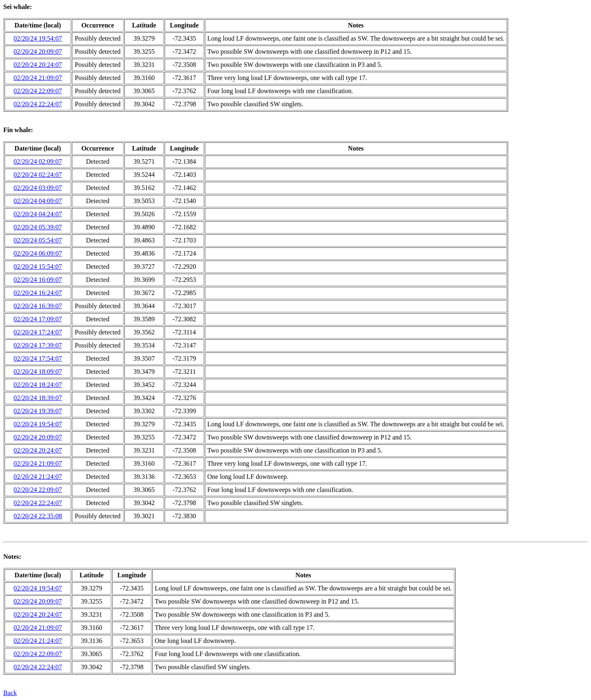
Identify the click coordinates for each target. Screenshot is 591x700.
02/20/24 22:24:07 (38, 104)
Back (10, 693)
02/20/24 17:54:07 (38, 358)
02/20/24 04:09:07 (38, 201)
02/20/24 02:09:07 (38, 161)
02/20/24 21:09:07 (38, 78)
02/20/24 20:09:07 (38, 51)
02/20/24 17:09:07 (38, 319)
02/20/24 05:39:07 (38, 227)
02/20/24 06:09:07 (38, 253)
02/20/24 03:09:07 (38, 188)
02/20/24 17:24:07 (38, 332)
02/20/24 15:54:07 (38, 267)
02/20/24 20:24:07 (38, 65)
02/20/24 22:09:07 (38, 91)
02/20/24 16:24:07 (38, 293)
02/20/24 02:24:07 (38, 175)
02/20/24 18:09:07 (38, 372)
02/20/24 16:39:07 (38, 306)
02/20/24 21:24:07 (38, 477)
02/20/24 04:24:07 (38, 214)
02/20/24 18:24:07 (38, 385)
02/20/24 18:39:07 (38, 398)
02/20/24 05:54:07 (38, 240)
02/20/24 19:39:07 (38, 411)
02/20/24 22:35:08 (38, 516)
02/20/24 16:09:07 (38, 280)
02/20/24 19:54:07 (38, 38)
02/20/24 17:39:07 (38, 345)
